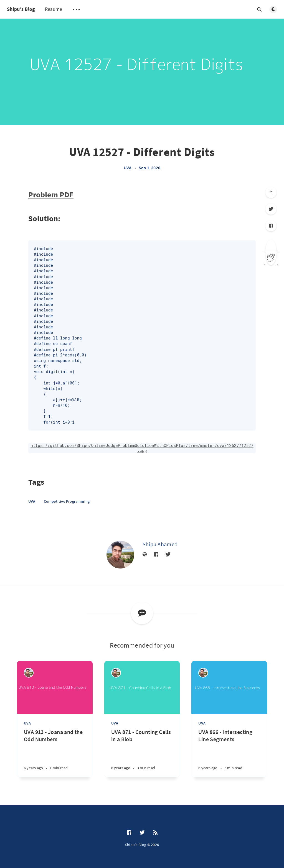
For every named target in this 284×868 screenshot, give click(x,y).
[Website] (145, 555)
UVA (128, 168)
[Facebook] (271, 226)
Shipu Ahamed (160, 544)
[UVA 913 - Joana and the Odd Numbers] (55, 753)
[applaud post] (271, 258)
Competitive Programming (67, 501)
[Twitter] (271, 209)
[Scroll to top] (271, 192)
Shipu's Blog (21, 9)
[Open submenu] (76, 9)
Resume (54, 9)
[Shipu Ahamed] (120, 555)
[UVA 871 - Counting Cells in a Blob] (142, 753)
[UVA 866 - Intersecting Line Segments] (229, 753)
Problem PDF (51, 195)
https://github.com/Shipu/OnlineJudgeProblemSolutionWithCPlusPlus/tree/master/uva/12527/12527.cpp (142, 448)
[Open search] (259, 9)
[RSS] (155, 833)
